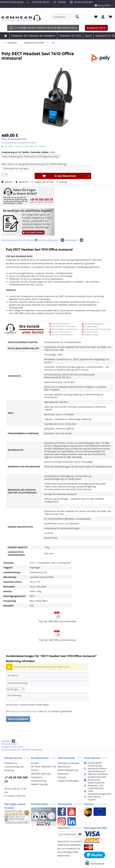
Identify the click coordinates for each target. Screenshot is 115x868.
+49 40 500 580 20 (40, 2)
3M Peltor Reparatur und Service (43, 768)
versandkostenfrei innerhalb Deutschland (19, 143)
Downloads (56, 240)
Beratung (41, 240)
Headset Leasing (39, 784)
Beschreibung (8, 240)
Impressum (63, 774)
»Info (52, 152)
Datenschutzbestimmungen (24, 711)
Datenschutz (64, 767)
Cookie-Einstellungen (68, 781)
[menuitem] (66, 17)
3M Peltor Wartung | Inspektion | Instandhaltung (41, 777)
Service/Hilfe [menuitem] (103, 5)
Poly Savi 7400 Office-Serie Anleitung (57, 640)
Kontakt (62, 2)
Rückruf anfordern (84, 2)
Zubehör (8, 741)
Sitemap (62, 777)
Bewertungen (74, 240)
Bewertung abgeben (18, 719)
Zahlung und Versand (68, 763)
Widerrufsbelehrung (68, 770)
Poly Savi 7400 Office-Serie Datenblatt (57, 621)
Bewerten (22, 182)
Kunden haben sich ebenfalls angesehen (22, 750)
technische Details (25, 240)
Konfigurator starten (96, 28)
